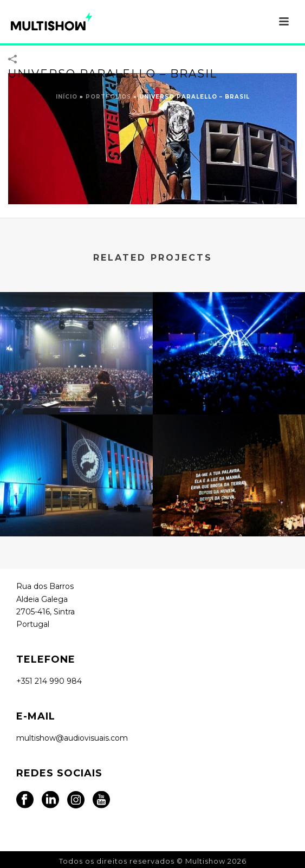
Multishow (205, 861)
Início (67, 97)
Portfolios (108, 97)
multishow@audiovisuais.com (72, 738)
